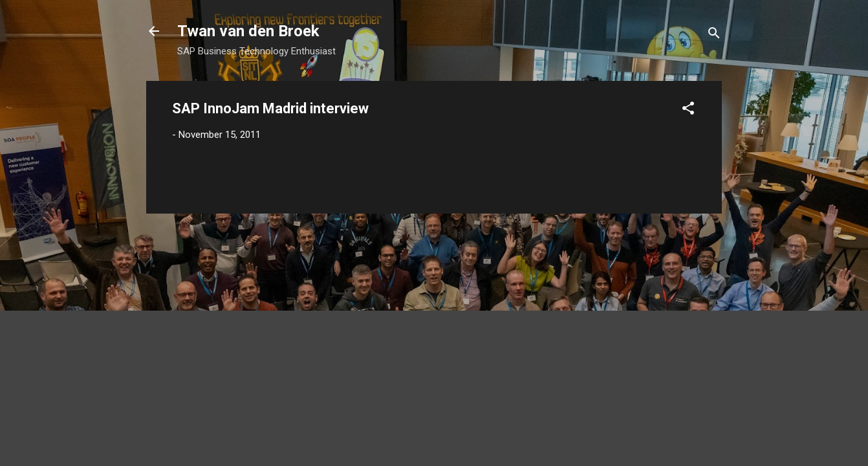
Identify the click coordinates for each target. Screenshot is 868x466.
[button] (688, 110)
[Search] (714, 35)
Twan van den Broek (248, 31)
